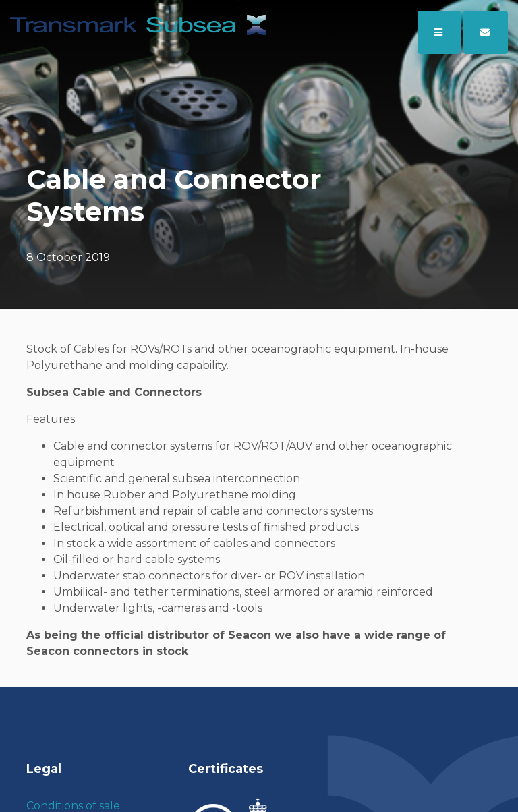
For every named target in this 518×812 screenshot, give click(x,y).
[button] (486, 32)
